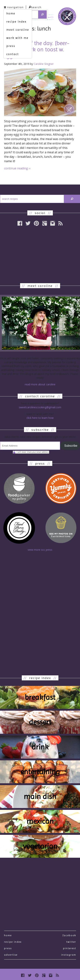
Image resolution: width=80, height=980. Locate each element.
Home (8, 935)
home (11, 13)
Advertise (11, 955)
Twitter (71, 942)
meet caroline (18, 30)
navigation (14, 7)
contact (13, 54)
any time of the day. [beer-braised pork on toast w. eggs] (37, 49)
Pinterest (70, 948)
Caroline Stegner (44, 64)
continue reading (17, 168)
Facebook (69, 935)
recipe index (16, 22)
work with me (17, 38)
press (11, 46)
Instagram (69, 955)
